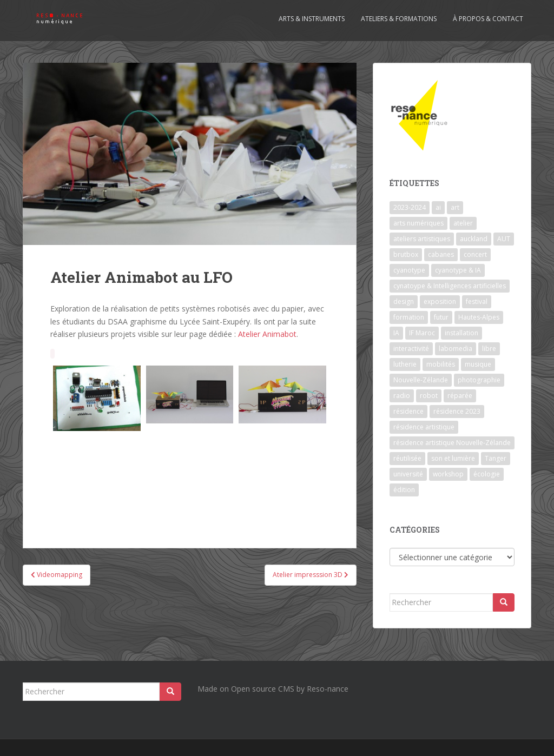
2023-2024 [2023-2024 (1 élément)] (410, 207)
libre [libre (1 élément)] (489, 349)
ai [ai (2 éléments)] (438, 207)
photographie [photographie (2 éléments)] (479, 380)
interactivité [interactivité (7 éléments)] (411, 349)
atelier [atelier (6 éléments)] (463, 223)
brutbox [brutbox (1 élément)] (406, 254)
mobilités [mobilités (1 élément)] (441, 364)
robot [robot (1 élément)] (429, 396)
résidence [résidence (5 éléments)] (408, 411)
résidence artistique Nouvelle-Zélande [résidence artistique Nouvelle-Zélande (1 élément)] (452, 443)
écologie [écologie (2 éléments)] (487, 474)
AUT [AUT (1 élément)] (504, 239)
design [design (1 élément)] (404, 301)
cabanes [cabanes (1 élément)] (441, 254)
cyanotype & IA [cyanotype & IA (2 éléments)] (458, 270)
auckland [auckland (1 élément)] (474, 239)
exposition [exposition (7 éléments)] (440, 301)
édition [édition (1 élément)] (404, 490)
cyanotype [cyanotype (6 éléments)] (409, 270)
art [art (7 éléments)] (455, 207)
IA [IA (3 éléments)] (396, 333)
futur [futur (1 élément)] (441, 317)
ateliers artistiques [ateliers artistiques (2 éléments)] (422, 239)
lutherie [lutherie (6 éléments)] (405, 364)
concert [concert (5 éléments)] (475, 254)
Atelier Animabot (267, 334)
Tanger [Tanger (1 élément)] (496, 458)
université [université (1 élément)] (408, 474)
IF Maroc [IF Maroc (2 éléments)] (422, 333)
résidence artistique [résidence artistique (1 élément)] (424, 427)
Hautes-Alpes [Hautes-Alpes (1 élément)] (479, 317)
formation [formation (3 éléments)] (409, 317)
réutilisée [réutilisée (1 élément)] (407, 458)
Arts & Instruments (312, 19)
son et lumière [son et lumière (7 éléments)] (453, 458)
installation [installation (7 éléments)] (461, 333)
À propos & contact (488, 19)
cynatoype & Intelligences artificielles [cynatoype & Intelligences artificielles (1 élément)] (450, 286)
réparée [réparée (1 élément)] (460, 396)
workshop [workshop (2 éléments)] (448, 474)
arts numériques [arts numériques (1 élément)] (418, 223)
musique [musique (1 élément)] (478, 364)
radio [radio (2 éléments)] (402, 396)
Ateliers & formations (399, 19)
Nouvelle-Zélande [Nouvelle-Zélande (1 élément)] (421, 380)
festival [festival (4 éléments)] (477, 301)
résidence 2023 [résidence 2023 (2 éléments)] (457, 411)
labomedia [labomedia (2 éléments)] (456, 349)
